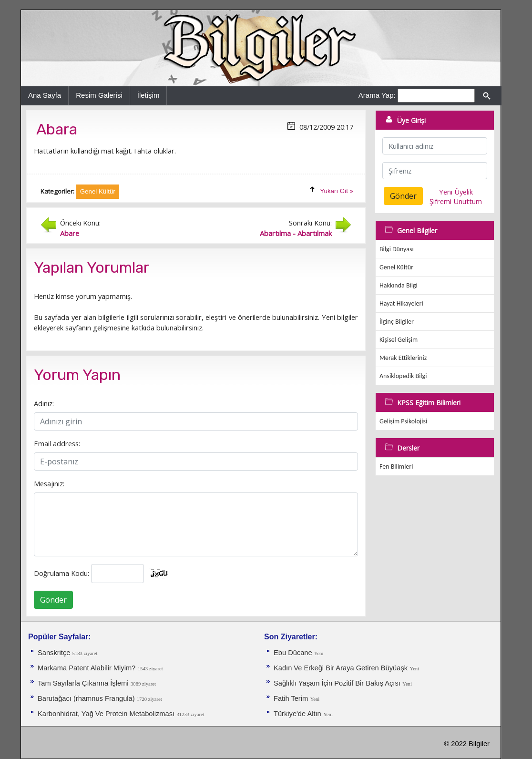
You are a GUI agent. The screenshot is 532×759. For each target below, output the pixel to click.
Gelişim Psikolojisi (403, 421)
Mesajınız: (49, 483)
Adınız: (44, 403)
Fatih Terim (291, 698)
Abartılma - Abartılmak (296, 233)
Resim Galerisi (99, 95)
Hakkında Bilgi (399, 285)
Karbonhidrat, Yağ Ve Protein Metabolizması (106, 714)
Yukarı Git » (337, 191)
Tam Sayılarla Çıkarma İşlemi (83, 683)
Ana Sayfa (45, 95)
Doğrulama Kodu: (61, 573)
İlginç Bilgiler (397, 322)
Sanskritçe (55, 653)
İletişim (148, 95)
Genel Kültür (396, 267)
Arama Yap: (377, 95)
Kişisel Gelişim (399, 340)
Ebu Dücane (294, 653)
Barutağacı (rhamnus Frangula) (87, 698)
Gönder (53, 600)
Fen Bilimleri (396, 467)
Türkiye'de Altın (297, 714)
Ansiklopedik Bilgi (403, 376)
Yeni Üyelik (456, 192)
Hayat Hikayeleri (401, 303)
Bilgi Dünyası (397, 249)
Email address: (57, 443)
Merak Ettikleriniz (403, 358)
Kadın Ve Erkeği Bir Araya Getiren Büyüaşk (341, 668)
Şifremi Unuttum (456, 201)
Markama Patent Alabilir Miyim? (87, 668)
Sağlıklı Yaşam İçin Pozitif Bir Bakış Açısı (337, 683)
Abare (70, 233)
